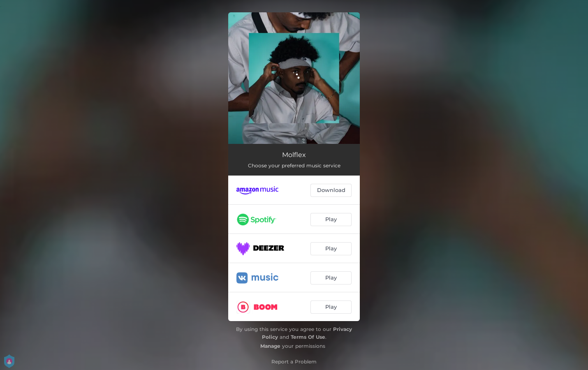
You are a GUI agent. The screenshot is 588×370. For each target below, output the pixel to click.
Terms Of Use (308, 337)
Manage (270, 346)
